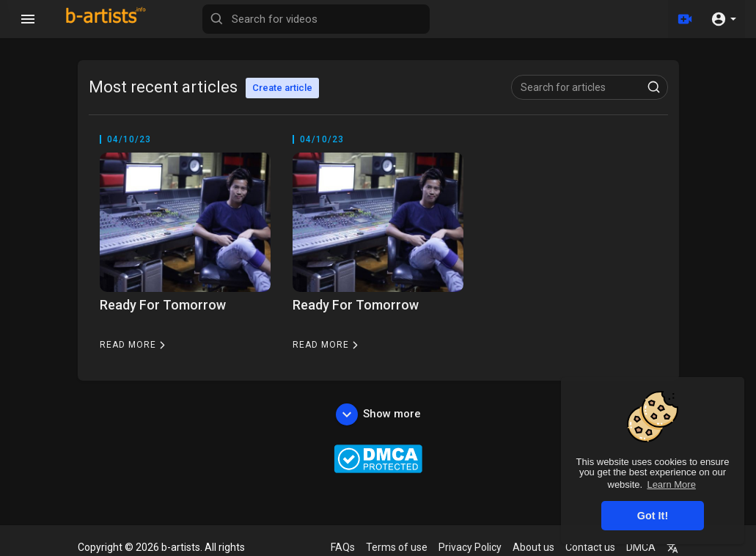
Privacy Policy (470, 547)
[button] (723, 19)
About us (533, 547)
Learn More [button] (671, 484)
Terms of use (397, 547)
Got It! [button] (653, 516)
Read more (134, 345)
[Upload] (685, 19)
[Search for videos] (316, 19)
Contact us (590, 547)
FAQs (343, 547)
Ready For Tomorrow (163, 305)
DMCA (641, 547)
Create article (282, 88)
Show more (378, 414)
